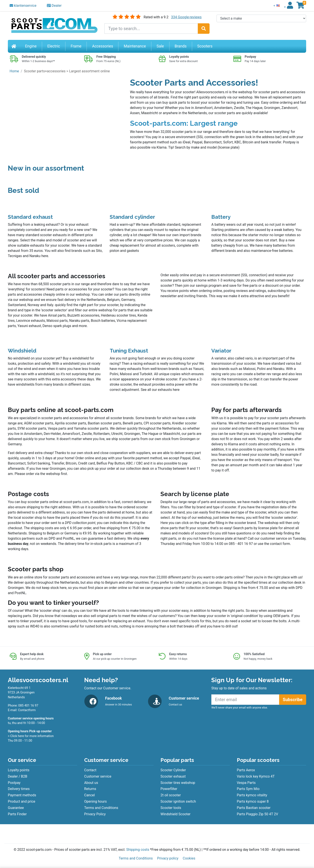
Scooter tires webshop (178, 783)
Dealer (54, 6)
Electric (54, 46)
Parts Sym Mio (248, 789)
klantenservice (23, 6)
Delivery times (19, 789)
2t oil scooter (171, 795)
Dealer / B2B (18, 776)
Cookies (189, 858)
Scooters (205, 46)
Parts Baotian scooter (254, 808)
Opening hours (95, 801)
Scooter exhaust (173, 776)
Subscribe (293, 700)
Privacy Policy (95, 814)
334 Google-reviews (186, 17)
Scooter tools (171, 808)
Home (14, 71)
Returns (90, 789)
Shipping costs (138, 850)
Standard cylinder (132, 217)
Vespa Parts (246, 783)
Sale (160, 46)
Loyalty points (19, 770)
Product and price (22, 801)
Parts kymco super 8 (253, 801)
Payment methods (22, 795)
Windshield (22, 351)
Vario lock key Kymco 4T (256, 776)
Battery (221, 217)
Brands (181, 46)
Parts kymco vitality (252, 795)
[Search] (204, 29)
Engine (31, 46)
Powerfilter (169, 789)
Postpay (14, 783)
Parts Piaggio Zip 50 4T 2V (257, 814)
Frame (76, 46)
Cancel (90, 795)
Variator (221, 351)
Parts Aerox (246, 770)
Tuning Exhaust (129, 351)
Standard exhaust (30, 217)
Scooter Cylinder (173, 770)
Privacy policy (168, 858)
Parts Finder (17, 814)
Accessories (102, 46)
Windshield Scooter (176, 814)
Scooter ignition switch (178, 801)
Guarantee (16, 808)
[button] (277, 5)
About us (91, 783)
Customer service (98, 776)
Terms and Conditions (101, 808)
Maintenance (135, 46)
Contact (90, 770)
